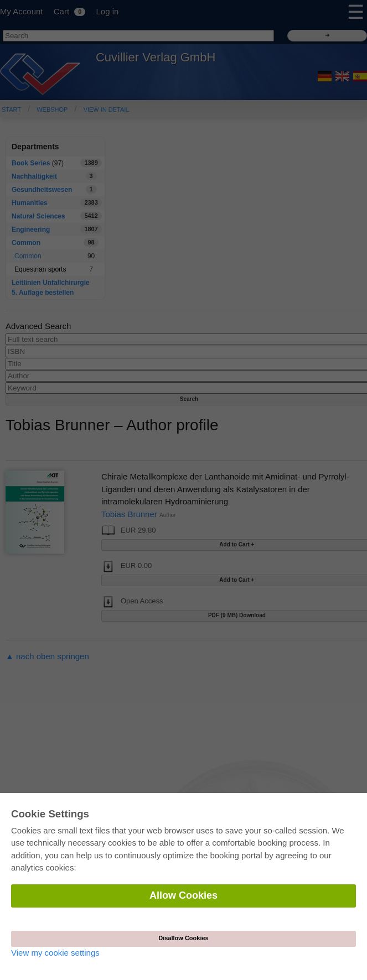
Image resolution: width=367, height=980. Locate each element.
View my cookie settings (55, 953)
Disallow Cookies (183, 938)
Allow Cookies (183, 895)
